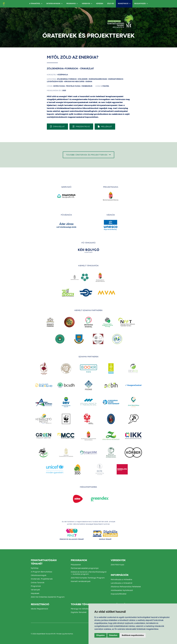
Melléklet (105, 126)
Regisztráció (124, 4)
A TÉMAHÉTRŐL (36, 4)
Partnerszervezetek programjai (85, 568)
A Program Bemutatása (41, 572)
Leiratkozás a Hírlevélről (122, 583)
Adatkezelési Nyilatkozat (122, 590)
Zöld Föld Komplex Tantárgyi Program (88, 578)
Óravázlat (57, 126)
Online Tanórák (38, 583)
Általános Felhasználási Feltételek (126, 587)
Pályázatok (76, 565)
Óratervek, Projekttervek (42, 579)
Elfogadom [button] (101, 635)
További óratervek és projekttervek (88, 155)
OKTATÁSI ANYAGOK (54, 4)
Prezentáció (81, 126)
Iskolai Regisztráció (39, 609)
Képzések (100, 4)
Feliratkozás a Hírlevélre (121, 580)
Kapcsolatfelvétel (119, 594)
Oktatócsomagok (39, 575)
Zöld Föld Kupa (117, 565)
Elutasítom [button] (113, 635)
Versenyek (87, 4)
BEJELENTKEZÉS (141, 4)
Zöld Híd (111, 4)
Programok (72, 4)
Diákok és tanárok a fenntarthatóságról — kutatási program (89, 573)
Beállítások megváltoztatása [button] (133, 635)
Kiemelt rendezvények (81, 581)
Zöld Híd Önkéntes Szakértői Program (48, 597)
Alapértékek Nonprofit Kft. (46, 634)
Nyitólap (35, 568)
